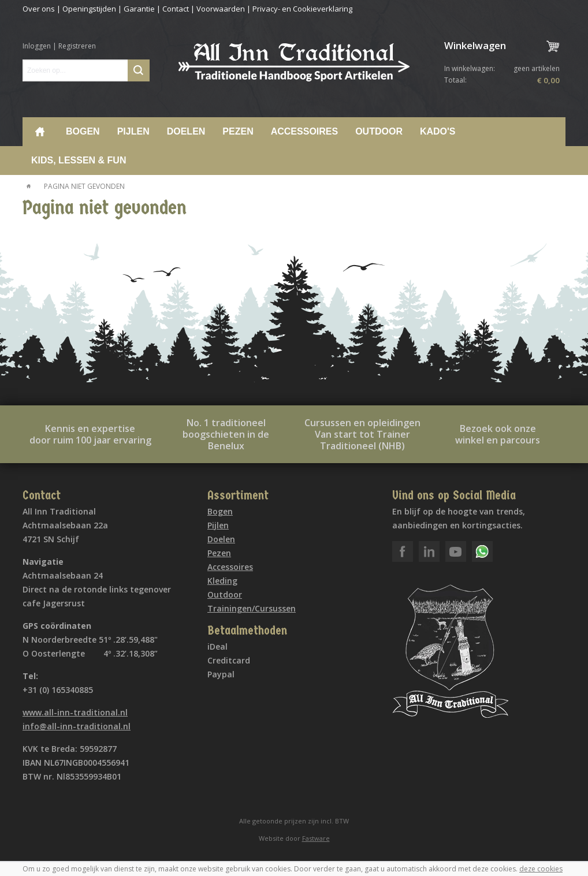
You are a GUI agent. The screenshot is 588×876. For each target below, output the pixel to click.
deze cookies (541, 869)
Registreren (77, 46)
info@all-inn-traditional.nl (77, 726)
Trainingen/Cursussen (252, 608)
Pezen (238, 131)
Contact (176, 9)
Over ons (39, 9)
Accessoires (304, 131)
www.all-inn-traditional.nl (75, 712)
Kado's (438, 131)
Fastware (316, 838)
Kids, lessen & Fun (79, 160)
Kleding (222, 581)
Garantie (139, 9)
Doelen (186, 131)
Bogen (83, 131)
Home (40, 132)
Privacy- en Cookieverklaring (302, 9)
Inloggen (37, 46)
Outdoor (379, 131)
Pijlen (133, 131)
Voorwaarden (221, 9)
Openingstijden (89, 9)
